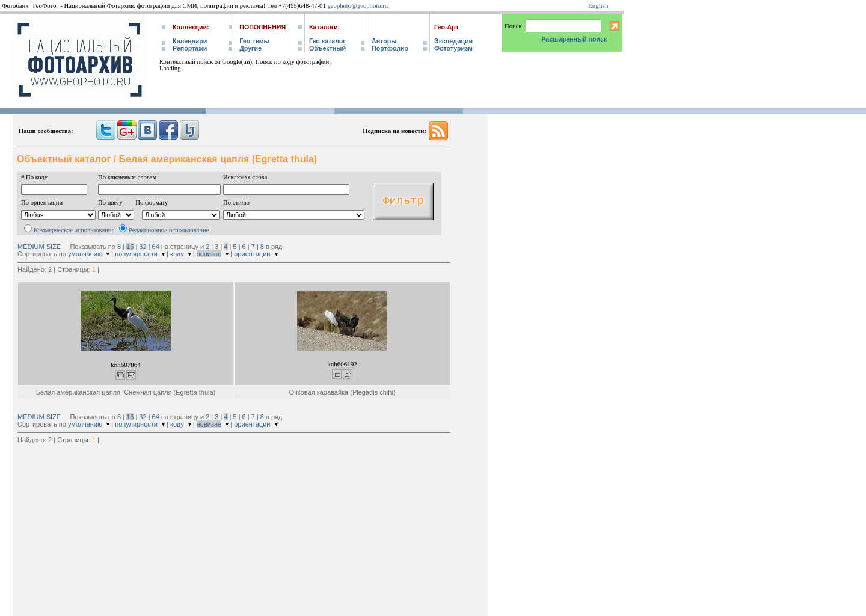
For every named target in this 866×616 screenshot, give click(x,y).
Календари (190, 41)
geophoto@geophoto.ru (358, 6)
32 (143, 247)
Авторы (384, 41)
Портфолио (390, 48)
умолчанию (85, 254)
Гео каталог (327, 41)
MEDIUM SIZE (39, 247)
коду (177, 254)
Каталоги (324, 27)
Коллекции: (191, 27)
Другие (250, 48)
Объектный (327, 48)
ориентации (252, 254)
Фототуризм (453, 48)
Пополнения (263, 27)
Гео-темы (254, 41)
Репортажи (190, 48)
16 (130, 247)
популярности (136, 254)
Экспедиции (453, 41)
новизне (209, 254)
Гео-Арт (447, 27)
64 (156, 247)
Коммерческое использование (74, 230)
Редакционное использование (169, 230)
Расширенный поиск (574, 39)
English (598, 5)
